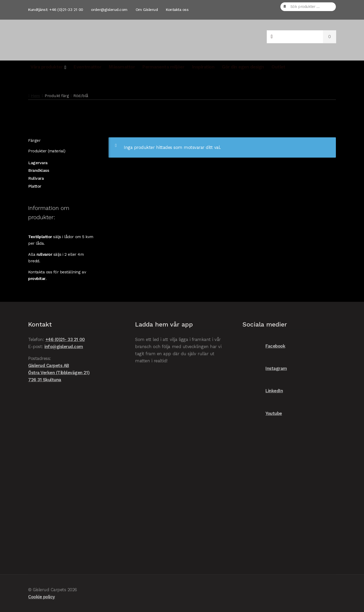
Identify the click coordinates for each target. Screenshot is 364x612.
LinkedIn (263, 391)
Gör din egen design (243, 67)
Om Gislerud (147, 10)
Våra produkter (47, 67)
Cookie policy (42, 597)
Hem (35, 96)
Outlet (278, 67)
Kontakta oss (177, 10)
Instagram (265, 368)
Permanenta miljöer (163, 67)
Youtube (262, 413)
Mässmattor (122, 67)
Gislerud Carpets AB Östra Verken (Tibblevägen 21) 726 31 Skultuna (59, 373)
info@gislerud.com (64, 347)
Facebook (264, 346)
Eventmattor (87, 67)
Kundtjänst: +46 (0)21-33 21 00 (55, 10)
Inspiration (203, 67)
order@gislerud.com (109, 10)
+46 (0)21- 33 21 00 (65, 339)
